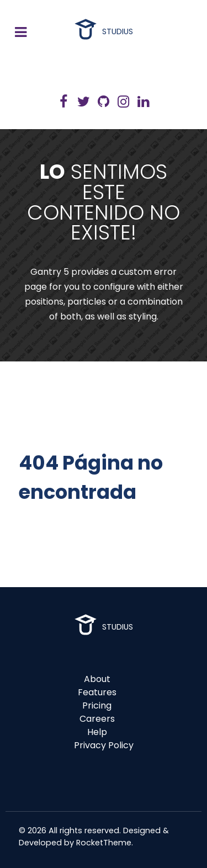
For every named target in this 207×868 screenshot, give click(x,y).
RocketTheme (104, 843)
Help (97, 732)
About (97, 679)
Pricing (97, 705)
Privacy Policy (104, 745)
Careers (97, 719)
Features (97, 692)
